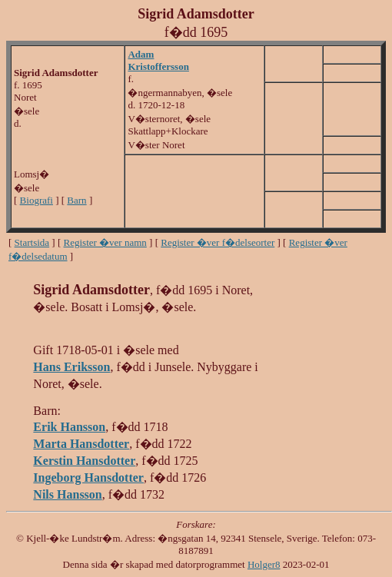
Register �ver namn (105, 242)
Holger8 (264, 564)
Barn (76, 200)
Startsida (32, 242)
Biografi (37, 200)
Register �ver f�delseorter (218, 242)
